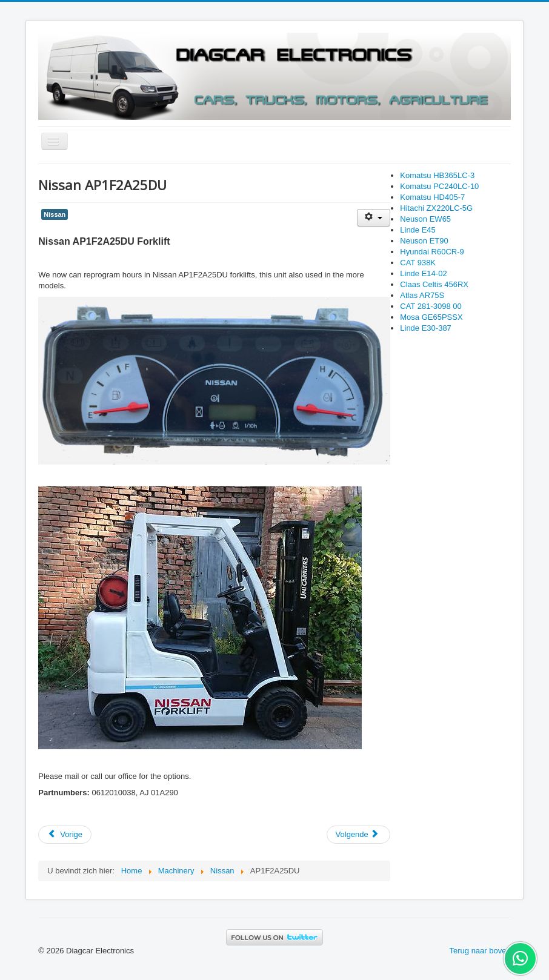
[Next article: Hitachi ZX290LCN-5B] (358, 835)
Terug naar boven (480, 951)
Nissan (55, 214)
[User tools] (374, 218)
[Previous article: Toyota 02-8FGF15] (65, 835)
